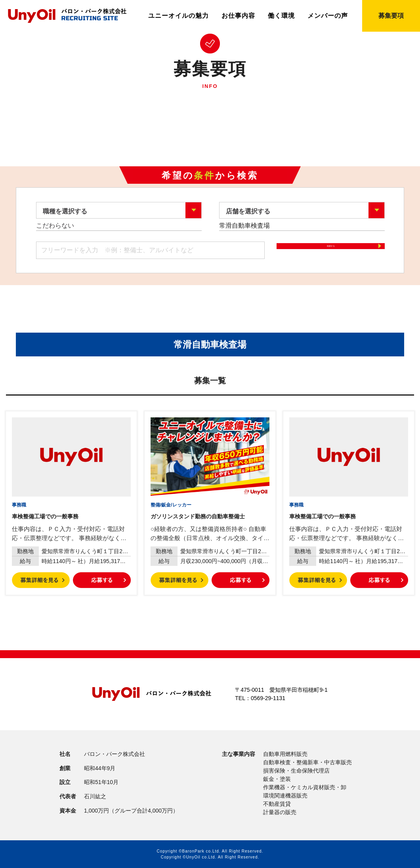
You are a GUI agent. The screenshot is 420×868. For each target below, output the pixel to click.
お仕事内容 (238, 16)
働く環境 (281, 16)
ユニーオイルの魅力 (178, 16)
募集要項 (391, 16)
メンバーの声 (328, 16)
